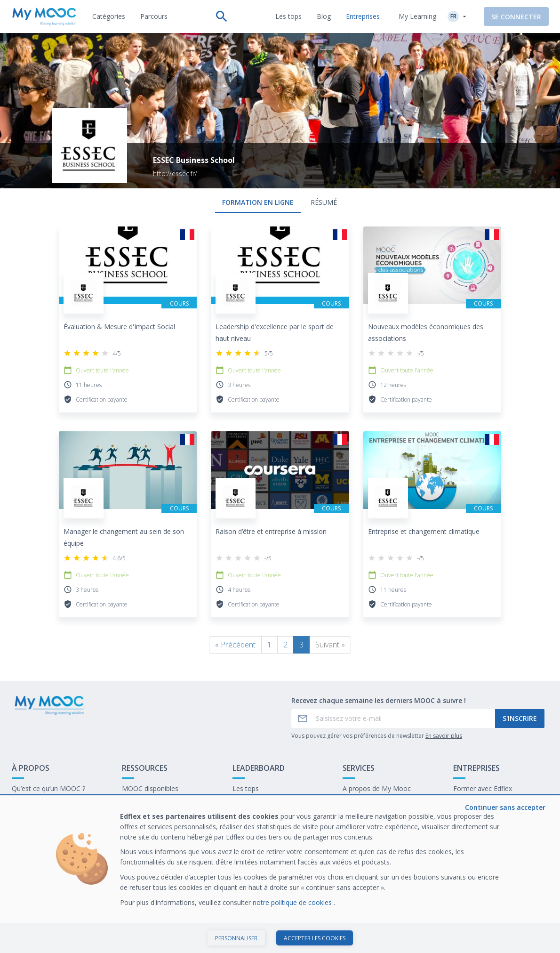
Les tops (246, 788)
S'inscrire (520, 718)
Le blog (133, 818)
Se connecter (516, 17)
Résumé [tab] (324, 202)
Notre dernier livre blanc (490, 803)
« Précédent (235, 645)
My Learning (417, 16)
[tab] (109, 16)
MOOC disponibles (150, 788)
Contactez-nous (36, 803)
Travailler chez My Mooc (491, 818)
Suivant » (330, 645)
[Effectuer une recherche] (222, 16)
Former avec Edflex (483, 788)
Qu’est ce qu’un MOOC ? (48, 788)
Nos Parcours (143, 803)
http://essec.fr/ (175, 174)
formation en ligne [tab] (258, 202)
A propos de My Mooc (377, 788)
